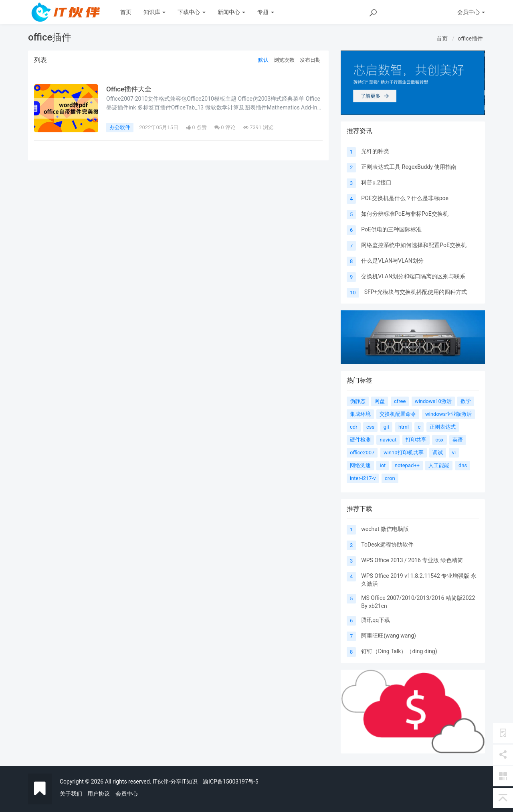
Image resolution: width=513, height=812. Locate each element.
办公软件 (120, 127)
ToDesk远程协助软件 (387, 545)
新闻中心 (231, 12)
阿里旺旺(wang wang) (389, 636)
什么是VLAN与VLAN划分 (392, 261)
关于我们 (71, 794)
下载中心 (191, 12)
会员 (471, 12)
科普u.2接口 (376, 182)
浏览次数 (284, 60)
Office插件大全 (130, 89)
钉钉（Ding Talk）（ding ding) (399, 651)
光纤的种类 (375, 151)
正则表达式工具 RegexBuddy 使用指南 (409, 167)
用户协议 (99, 794)
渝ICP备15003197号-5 (230, 782)
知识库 (155, 12)
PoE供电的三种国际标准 (391, 229)
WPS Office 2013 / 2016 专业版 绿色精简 (412, 560)
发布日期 (310, 60)
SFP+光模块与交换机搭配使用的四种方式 (416, 292)
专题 (266, 12)
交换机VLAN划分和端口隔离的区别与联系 (413, 276)
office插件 (470, 38)
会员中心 (127, 794)
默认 (263, 60)
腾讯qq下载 (376, 620)
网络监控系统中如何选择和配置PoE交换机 (414, 245)
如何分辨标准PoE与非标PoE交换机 (405, 214)
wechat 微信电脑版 (385, 529)
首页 (126, 12)
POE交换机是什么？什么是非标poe (405, 198)
